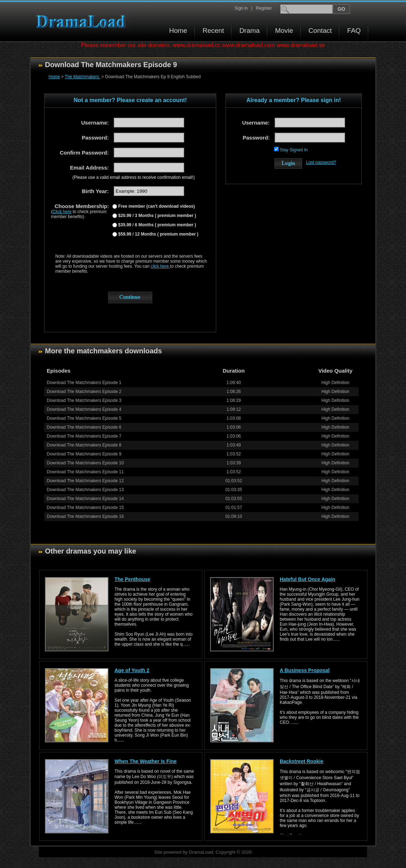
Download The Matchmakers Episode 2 (84, 392)
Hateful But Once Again (308, 579)
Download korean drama (83, 22)
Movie (284, 31)
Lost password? (321, 162)
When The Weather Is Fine (146, 761)
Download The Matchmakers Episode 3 (84, 400)
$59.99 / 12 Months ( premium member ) (158, 234)
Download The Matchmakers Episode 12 (85, 481)
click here (161, 266)
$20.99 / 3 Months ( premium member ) (156, 216)
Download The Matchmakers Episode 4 (84, 409)
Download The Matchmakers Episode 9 (84, 454)
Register (264, 8)
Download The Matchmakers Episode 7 (84, 436)
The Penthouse (132, 579)
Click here (62, 212)
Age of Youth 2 (132, 670)
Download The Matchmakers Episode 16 (85, 516)
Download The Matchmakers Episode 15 (85, 508)
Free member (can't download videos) (156, 206)
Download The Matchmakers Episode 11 (85, 472)
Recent (213, 31)
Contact (320, 31)
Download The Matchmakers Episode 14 (85, 499)
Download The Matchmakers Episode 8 (84, 445)
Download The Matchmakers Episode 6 (84, 427)
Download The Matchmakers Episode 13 (85, 490)
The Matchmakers (82, 77)
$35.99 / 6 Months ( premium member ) (156, 225)
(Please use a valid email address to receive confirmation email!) (134, 177)
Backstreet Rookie (301, 761)
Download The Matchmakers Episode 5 (84, 418)
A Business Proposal (305, 670)
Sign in (241, 8)
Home (178, 31)
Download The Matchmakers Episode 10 (85, 463)
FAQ (354, 31)
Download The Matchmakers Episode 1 (84, 383)
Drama (250, 31)
